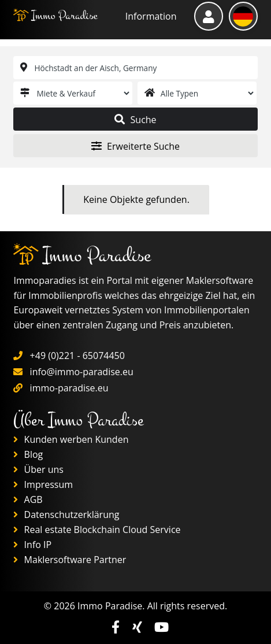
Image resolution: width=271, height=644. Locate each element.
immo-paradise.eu (69, 388)
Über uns (38, 469)
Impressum (43, 484)
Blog (28, 454)
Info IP (32, 545)
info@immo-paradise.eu (82, 372)
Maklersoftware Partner (70, 560)
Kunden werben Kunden (71, 439)
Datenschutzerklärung (66, 515)
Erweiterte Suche (135, 146)
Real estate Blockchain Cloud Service (97, 530)
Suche (135, 120)
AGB (28, 499)
